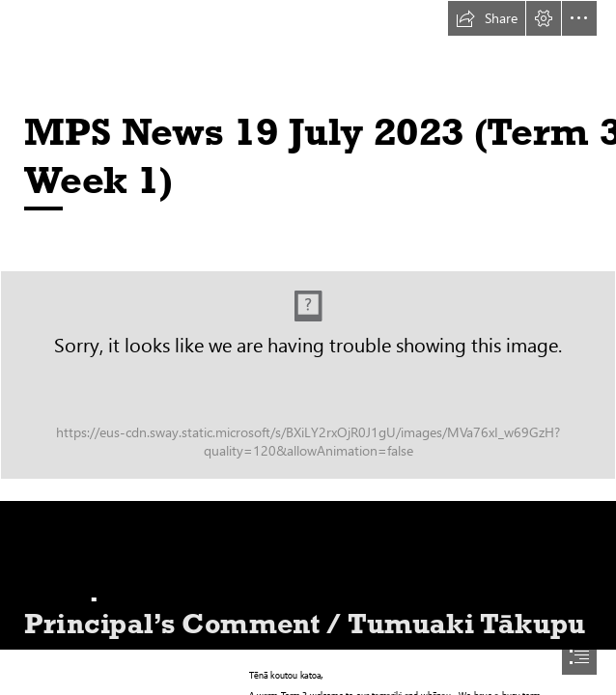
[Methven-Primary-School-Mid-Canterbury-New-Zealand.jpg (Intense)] (308, 375)
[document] (308, 347)
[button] (487, 18)
